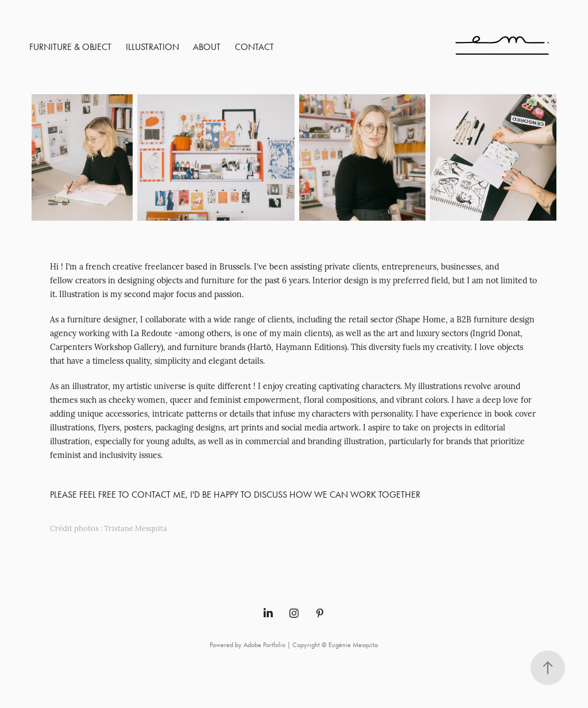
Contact (254, 47)
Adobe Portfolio (264, 645)
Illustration (152, 47)
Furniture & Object (70, 47)
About (207, 47)
